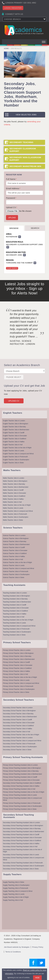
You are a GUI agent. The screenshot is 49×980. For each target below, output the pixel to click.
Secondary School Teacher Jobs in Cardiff (17, 720)
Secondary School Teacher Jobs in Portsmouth (19, 744)
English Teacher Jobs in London (14, 421)
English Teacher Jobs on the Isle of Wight (17, 448)
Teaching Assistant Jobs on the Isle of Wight (18, 620)
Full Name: (11, 179)
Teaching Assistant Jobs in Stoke (14, 635)
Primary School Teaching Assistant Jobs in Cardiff (20, 777)
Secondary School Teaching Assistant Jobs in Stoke (21, 869)
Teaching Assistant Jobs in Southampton (17, 632)
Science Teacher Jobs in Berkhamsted (16, 544)
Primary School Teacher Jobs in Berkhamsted (19, 659)
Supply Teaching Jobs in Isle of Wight (16, 897)
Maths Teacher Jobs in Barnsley (14, 484)
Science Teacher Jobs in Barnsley (15, 541)
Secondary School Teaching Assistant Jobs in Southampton (23, 866)
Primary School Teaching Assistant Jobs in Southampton (22, 806)
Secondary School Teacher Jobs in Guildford (18, 726)
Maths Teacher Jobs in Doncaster (14, 493)
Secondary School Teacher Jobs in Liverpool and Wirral (22, 741)
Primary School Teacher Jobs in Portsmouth (18, 686)
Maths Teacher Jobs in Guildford (14, 496)
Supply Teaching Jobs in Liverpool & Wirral (18, 891)
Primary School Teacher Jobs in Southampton (19, 689)
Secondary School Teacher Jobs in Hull (16, 732)
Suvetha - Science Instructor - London (22, 343)
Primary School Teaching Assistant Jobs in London (20, 765)
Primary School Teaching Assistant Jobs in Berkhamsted (22, 774)
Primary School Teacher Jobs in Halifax (16, 671)
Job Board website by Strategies (17, 947)
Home (6, 49)
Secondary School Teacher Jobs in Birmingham (19, 711)
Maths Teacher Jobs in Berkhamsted (16, 487)
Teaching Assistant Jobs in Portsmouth (16, 629)
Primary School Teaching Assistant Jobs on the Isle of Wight (24, 792)
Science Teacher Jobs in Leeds (14, 565)
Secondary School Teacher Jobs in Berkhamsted (20, 717)
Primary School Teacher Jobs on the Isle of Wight (20, 677)
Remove (20, 237)
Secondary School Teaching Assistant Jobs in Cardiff (21, 834)
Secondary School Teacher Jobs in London (18, 708)
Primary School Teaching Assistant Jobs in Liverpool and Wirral (22, 799)
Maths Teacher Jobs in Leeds (13, 508)
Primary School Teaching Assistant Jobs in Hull (19, 789)
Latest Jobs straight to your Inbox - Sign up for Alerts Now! (24, 288)
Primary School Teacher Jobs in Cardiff (16, 662)
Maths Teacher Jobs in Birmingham (15, 481)
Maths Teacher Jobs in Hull (12, 502)
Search (35, 228)
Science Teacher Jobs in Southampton (16, 574)
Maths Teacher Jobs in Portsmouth (15, 514)
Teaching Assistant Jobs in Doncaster (16, 608)
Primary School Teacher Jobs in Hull (15, 674)
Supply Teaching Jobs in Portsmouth (15, 888)
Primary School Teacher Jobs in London (17, 650)
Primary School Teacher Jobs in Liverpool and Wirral (21, 683)
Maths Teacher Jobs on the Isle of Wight (17, 505)
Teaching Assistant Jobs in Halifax (15, 614)
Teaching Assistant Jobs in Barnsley (15, 599)
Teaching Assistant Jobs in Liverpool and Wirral (19, 626)
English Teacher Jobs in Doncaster (15, 436)
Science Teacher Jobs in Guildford (15, 553)
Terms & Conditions (13, 952)
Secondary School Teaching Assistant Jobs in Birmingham (23, 825)
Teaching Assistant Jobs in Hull (14, 617)
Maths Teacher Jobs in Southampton (16, 517)
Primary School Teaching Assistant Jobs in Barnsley (21, 771)
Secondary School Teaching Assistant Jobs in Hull (20, 846)
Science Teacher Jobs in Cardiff (14, 547)
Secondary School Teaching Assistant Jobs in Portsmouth (23, 863)
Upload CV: (12, 207)
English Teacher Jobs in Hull (13, 445)
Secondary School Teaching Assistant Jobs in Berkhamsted (23, 831)
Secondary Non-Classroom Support (25, 159)
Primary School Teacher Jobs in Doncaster (18, 665)
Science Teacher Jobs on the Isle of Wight (17, 562)
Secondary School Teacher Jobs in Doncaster (19, 723)
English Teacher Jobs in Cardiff (14, 433)
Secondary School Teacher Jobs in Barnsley (18, 714)
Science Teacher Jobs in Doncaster (15, 550)
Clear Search (12, 268)
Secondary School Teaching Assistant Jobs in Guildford (22, 783)
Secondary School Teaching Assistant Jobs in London (21, 822)
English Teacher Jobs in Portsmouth (15, 457)
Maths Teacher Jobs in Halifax (13, 499)
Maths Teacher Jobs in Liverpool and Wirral (18, 511)
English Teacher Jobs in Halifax (14, 442)
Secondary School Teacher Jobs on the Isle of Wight (21, 735)
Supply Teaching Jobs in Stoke (13, 882)
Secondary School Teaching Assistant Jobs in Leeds (21, 855)
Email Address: (13, 188)
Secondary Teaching (21, 142)
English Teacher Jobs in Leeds (13, 451)
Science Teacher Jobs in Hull (13, 559)
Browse (14, 228)
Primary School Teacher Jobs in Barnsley (17, 656)
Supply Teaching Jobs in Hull (13, 900)
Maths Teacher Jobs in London (14, 478)
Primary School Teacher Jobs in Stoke (16, 692)
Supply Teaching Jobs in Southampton (16, 885)
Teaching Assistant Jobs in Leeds (14, 623)
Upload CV (14, 401)
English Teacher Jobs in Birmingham (15, 424)
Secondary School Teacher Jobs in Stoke (17, 750)
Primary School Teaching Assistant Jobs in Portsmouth (22, 803)
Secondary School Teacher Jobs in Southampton (20, 747)
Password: (11, 198)
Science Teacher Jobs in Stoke (14, 577)
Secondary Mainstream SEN (25, 166)
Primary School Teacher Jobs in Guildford (17, 668)
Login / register (13, 8)
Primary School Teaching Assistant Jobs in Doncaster (21, 780)
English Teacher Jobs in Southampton (16, 460)
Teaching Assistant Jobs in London (15, 593)
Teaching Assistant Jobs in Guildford (15, 611)
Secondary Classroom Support (23, 150)
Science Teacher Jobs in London (14, 535)
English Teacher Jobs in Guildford (14, 439)
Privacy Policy (38, 947)
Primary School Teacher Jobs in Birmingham (18, 653)
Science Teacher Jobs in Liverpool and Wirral (18, 568)
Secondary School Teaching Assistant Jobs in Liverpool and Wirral (23, 859)
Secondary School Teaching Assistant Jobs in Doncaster (22, 837)
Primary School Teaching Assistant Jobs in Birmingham (22, 768)
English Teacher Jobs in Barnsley (14, 427)
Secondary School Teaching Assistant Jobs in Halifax (21, 786)
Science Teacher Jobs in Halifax (14, 556)
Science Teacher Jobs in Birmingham (16, 538)
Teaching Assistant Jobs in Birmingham (16, 596)
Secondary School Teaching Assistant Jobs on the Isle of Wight (22, 851)
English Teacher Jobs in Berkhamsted (16, 430)
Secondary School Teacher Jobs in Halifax (17, 729)
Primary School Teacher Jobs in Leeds (16, 680)
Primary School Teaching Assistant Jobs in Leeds (20, 795)
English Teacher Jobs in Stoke (13, 463)
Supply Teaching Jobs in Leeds (14, 894)
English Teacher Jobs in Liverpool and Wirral (18, 454)
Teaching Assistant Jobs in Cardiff (14, 605)
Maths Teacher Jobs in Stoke (13, 520)
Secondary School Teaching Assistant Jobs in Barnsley (22, 828)
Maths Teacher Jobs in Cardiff (13, 490)
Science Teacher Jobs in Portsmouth (16, 571)
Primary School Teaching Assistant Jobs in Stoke (20, 809)
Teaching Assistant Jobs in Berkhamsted (17, 602)
